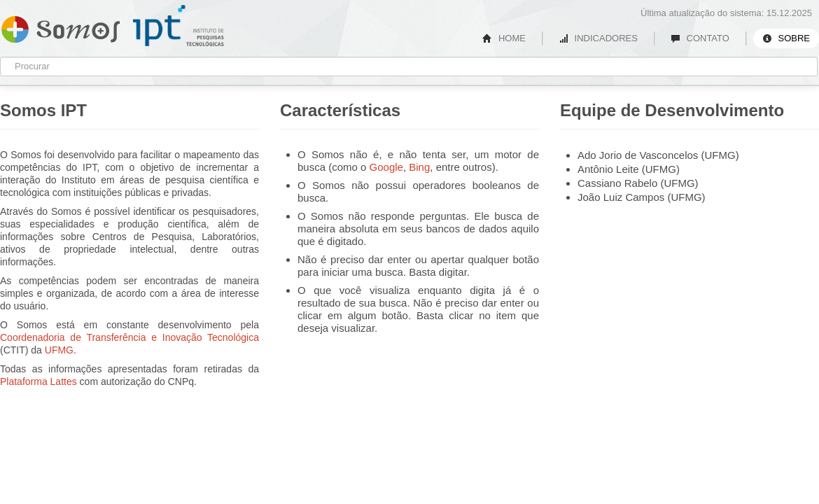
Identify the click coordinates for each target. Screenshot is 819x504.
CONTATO (700, 38)
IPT (178, 26)
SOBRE (786, 38)
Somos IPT (61, 27)
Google (386, 167)
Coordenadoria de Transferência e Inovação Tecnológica (129, 337)
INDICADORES (598, 38)
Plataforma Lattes (38, 381)
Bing (419, 167)
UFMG (59, 350)
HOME (504, 38)
